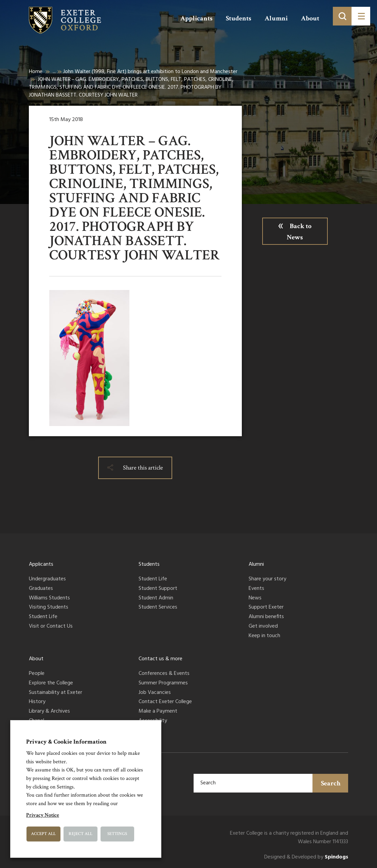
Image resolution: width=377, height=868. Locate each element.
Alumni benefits (266, 617)
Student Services (158, 608)
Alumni (276, 18)
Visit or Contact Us (51, 627)
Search (331, 783)
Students (239, 18)
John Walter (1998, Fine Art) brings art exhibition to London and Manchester (150, 72)
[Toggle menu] (361, 16)
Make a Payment (158, 712)
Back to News (299, 232)
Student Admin (156, 598)
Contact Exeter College (165, 702)
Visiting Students (49, 608)
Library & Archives (49, 712)
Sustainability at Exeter (56, 693)
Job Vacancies (155, 693)
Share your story (267, 579)
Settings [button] (117, 834)
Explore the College (51, 683)
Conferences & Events (164, 674)
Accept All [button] (43, 834)
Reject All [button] (80, 834)
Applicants (196, 18)
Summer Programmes (163, 683)
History (37, 702)
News (255, 598)
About (310, 18)
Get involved (263, 627)
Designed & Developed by (306, 857)
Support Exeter (266, 608)
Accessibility (153, 721)
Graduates (41, 589)
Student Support (158, 589)
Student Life (43, 617)
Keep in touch (264, 636)
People (37, 674)
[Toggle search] (342, 16)
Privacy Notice (43, 815)
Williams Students (49, 598)
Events (256, 589)
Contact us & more (160, 659)
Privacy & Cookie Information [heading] (66, 742)
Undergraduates (47, 579)
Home (36, 72)
